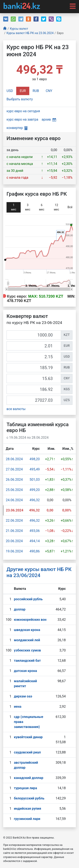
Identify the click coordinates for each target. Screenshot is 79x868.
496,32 (35, 500)
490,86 (35, 551)
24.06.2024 (14, 500)
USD (10, 91)
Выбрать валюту (20, 99)
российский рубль (28, 599)
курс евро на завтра (22, 119)
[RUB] (34, 368)
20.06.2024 (14, 541)
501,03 (35, 480)
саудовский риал (27, 752)
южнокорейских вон (30, 620)
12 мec (56, 207)
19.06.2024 (14, 551)
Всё (70, 207)
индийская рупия (27, 809)
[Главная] (5, 29)
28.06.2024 (14, 459)
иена (18, 707)
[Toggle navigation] (71, 6)
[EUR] (34, 346)
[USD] (34, 357)
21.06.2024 (14, 531)
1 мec (14, 207)
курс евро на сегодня (23, 111)
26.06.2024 (14, 480)
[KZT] (34, 335)
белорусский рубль (29, 798)
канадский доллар (29, 778)
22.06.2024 (14, 521)
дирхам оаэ (23, 696)
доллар (20, 609)
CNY (49, 91)
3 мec (28, 207)
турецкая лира (25, 788)
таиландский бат (27, 661)
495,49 (35, 469)
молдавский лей (27, 640)
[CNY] (34, 379)
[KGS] (34, 389)
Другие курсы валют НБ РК (39, 572)
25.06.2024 (14, 490)
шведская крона (27, 630)
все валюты (16, 409)
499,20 (35, 490)
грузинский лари (27, 819)
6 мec (42, 207)
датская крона (25, 671)
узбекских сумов (27, 650)
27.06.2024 (14, 469)
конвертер (17, 128)
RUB (36, 91)
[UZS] (34, 400)
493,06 (35, 531)
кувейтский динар (28, 737)
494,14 (35, 541)
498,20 (35, 459)
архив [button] (49, 119)
